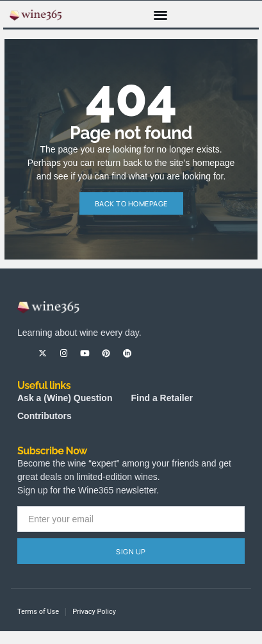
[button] (160, 14)
